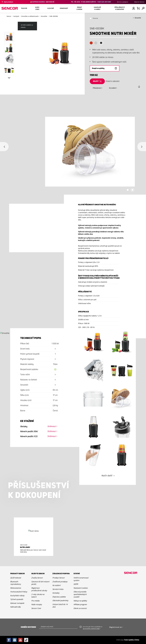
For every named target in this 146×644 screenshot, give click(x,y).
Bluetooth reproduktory (16, 583)
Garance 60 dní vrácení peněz (40, 583)
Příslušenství (97, 88)
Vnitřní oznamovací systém (81, 579)
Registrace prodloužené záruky (39, 589)
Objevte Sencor (139, 2)
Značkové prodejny (60, 582)
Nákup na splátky (80, 601)
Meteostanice (16, 588)
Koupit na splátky (98, 68)
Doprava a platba (59, 597)
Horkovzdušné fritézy (19, 592)
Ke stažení (112, 88)
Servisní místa (58, 589)
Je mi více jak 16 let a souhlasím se (93, 628)
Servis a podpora (123, 2)
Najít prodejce (9, 2)
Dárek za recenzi (80, 608)
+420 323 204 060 (104, 2)
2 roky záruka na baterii (38, 596)
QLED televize (16, 578)
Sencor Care (36, 608)
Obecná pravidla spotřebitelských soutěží (80, 594)
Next (9, 78)
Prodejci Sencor (59, 578)
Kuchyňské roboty (17, 596)
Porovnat (95, 18)
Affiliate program (80, 604)
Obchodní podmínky (60, 600)
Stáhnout (52, 426)
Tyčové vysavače (17, 599)
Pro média (35, 601)
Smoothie (138, 18)
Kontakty (56, 593)
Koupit (96, 81)
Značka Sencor (37, 578)
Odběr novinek (28, 627)
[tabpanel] (73, 152)
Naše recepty (37, 604)
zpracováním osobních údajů (91, 628)
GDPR (76, 584)
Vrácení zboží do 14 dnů (60, 606)
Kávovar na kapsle (17, 603)
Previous (4, 147)
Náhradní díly (15, 607)
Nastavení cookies (81, 588)
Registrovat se (115, 627)
